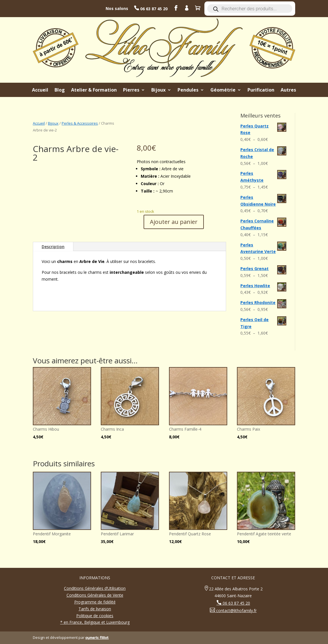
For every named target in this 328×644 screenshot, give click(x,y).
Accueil (40, 90)
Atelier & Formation (94, 90)
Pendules (188, 90)
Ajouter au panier (174, 222)
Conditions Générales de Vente (95, 595)
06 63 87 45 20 (153, 9)
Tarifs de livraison (95, 609)
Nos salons (117, 8)
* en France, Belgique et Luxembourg (95, 622)
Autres (288, 90)
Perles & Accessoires (80, 123)
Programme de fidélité (95, 602)
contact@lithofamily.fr (236, 610)
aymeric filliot (97, 637)
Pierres (131, 90)
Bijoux (158, 90)
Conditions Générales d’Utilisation (95, 588)
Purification (261, 90)
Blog (60, 90)
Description (53, 247)
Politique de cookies (95, 616)
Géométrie (223, 90)
